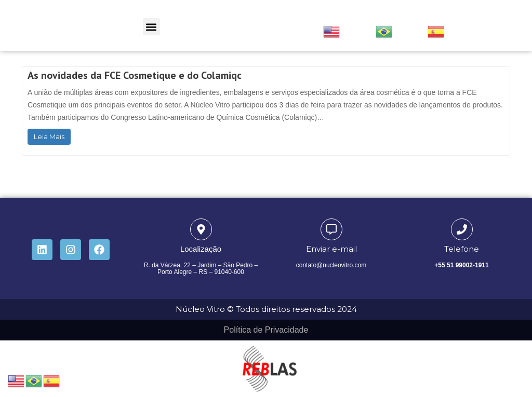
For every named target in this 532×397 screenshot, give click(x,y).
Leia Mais (49, 136)
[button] (151, 27)
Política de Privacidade (266, 330)
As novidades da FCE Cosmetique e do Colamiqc (135, 75)
